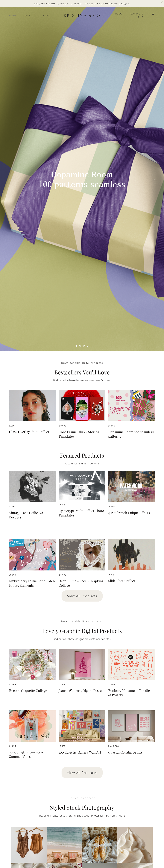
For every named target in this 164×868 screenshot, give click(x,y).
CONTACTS (137, 14)
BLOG (119, 14)
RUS (141, 17)
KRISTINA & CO (82, 16)
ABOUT (29, 16)
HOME (13, 16)
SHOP (45, 16)
